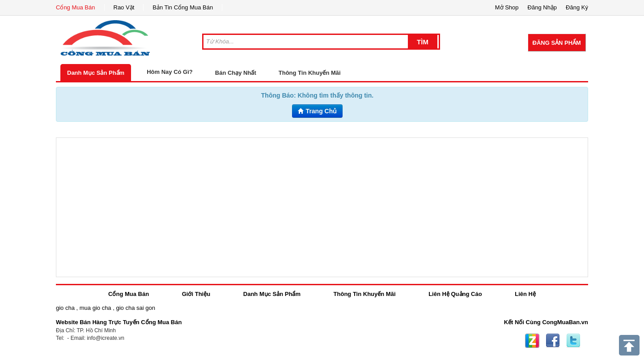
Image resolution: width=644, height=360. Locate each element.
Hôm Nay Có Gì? (170, 72)
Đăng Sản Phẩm (557, 43)
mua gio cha (95, 308)
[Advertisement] (322, 207)
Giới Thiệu (196, 294)
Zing (532, 341)
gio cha (65, 308)
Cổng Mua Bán (76, 7)
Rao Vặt (124, 7)
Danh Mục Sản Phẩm (96, 73)
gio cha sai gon (135, 308)
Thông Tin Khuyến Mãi (310, 73)
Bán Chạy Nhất (236, 73)
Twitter (573, 341)
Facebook (553, 341)
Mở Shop (507, 7)
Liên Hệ (525, 294)
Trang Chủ (318, 111)
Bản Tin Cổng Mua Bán (183, 7)
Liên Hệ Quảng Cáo (455, 294)
